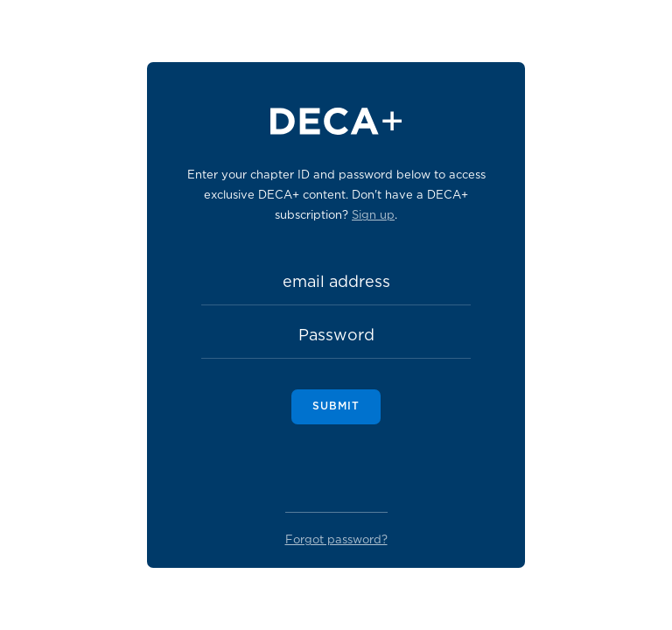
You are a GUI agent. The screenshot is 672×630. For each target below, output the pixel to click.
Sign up (373, 216)
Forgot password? (336, 540)
